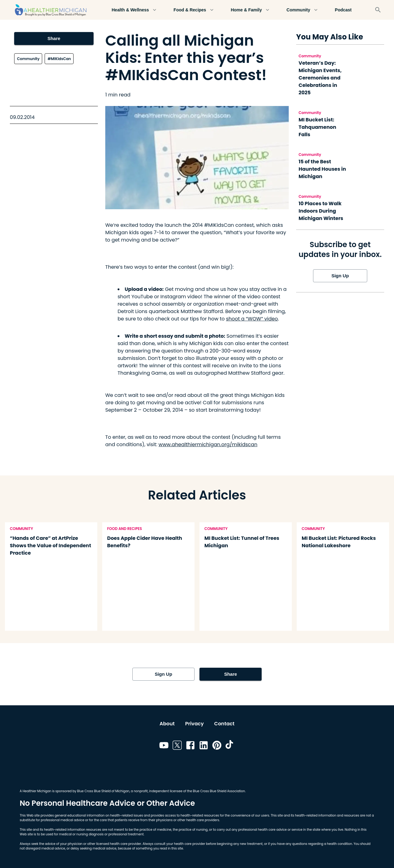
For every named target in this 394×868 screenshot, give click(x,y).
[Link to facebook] (190, 746)
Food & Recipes (194, 10)
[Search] (378, 10)
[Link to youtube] (164, 746)
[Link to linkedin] (204, 746)
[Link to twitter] (177, 746)
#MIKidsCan (59, 59)
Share (54, 39)
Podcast (343, 10)
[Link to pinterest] (217, 746)
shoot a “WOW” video (252, 319)
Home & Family (250, 10)
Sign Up (340, 276)
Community (302, 10)
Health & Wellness (134, 10)
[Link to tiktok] (230, 746)
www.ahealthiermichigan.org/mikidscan (208, 444)
